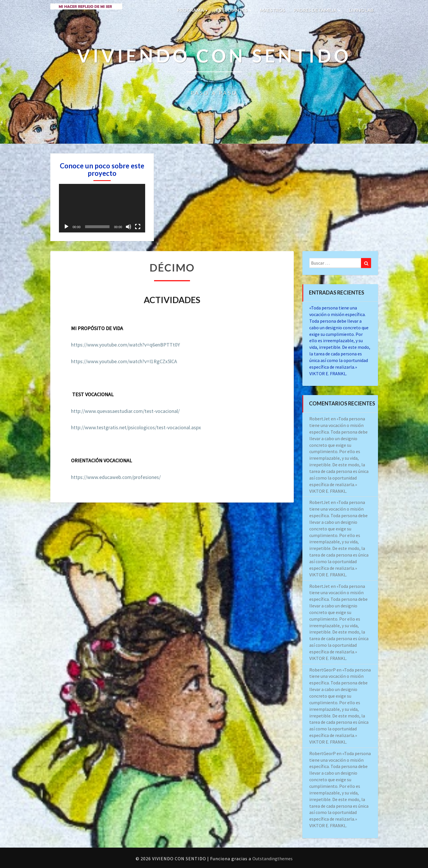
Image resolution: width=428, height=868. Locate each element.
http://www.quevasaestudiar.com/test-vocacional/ (125, 411)
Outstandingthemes (272, 859)
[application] (102, 208)
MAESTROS (272, 10)
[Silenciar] (128, 227)
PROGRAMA (192, 10)
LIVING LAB (361, 10)
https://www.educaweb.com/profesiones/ (116, 477)
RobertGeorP (323, 670)
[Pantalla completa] (138, 227)
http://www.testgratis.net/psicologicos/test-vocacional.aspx (136, 427)
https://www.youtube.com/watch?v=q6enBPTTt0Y (125, 345)
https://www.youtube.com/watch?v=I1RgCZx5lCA (124, 361)
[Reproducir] (66, 227)
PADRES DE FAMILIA (317, 10)
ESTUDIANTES (234, 10)
